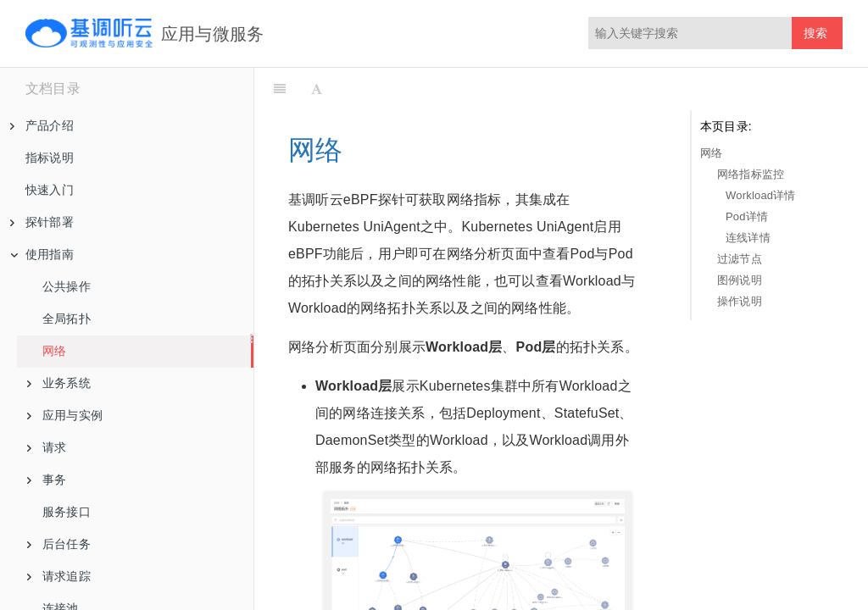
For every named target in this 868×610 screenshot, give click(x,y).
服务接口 (67, 512)
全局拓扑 (67, 319)
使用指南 (42, 254)
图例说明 (740, 280)
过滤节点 (740, 259)
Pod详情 (747, 216)
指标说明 (50, 158)
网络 (54, 351)
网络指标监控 (751, 174)
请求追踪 (59, 576)
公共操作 (67, 286)
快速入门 (50, 190)
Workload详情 (761, 195)
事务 (47, 480)
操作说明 (740, 301)
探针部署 (42, 222)
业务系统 (59, 383)
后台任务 (59, 544)
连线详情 (748, 238)
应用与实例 (65, 415)
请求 (47, 447)
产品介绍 (42, 125)
